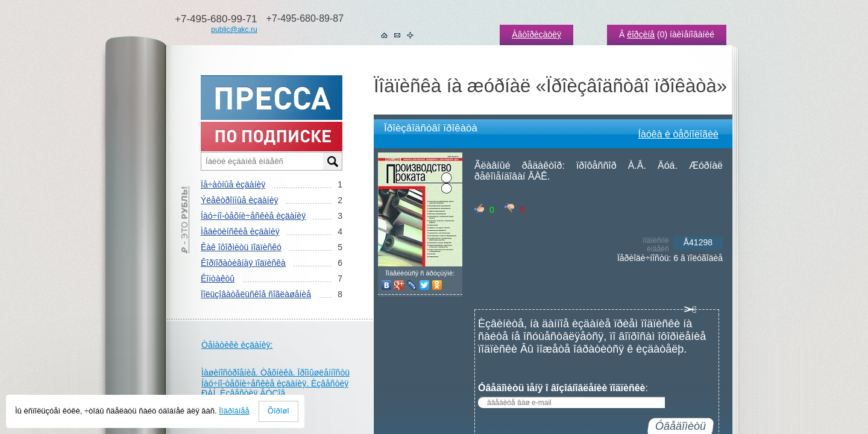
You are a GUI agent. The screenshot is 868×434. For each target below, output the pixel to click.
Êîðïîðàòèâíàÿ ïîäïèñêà (243, 263)
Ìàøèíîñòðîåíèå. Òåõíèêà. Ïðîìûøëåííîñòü (275, 373)
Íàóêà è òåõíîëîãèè (678, 134)
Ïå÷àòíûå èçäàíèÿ (233, 184)
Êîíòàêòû (218, 278)
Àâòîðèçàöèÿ (536, 34)
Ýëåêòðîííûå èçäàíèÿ (239, 200)
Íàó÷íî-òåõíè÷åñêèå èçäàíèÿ (253, 216)
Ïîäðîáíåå (234, 411)
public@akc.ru (234, 30)
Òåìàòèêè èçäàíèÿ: (237, 345)
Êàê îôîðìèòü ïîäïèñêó (241, 247)
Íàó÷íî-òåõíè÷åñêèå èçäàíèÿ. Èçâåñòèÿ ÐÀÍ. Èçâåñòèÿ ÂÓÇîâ (275, 388)
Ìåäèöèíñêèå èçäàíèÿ (240, 231)
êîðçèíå (641, 34)
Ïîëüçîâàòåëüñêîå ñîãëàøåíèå (256, 294)
